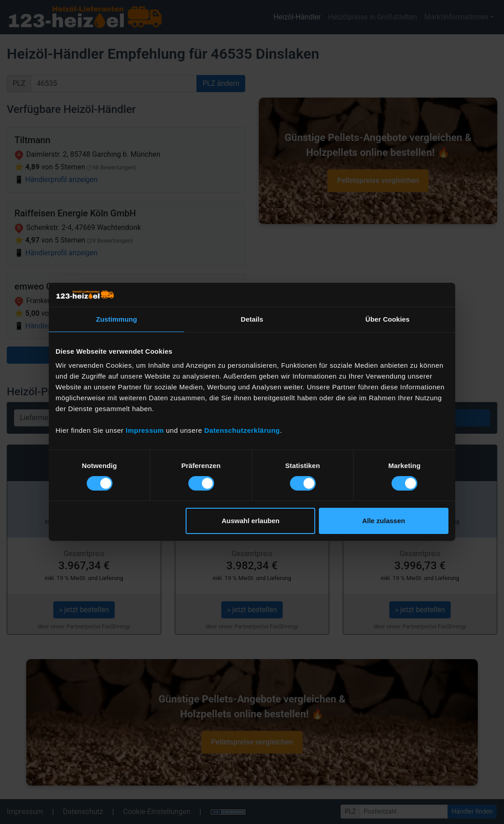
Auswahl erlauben (251, 521)
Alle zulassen (384, 521)
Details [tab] (252, 319)
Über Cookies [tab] (387, 319)
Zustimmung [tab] (117, 319)
